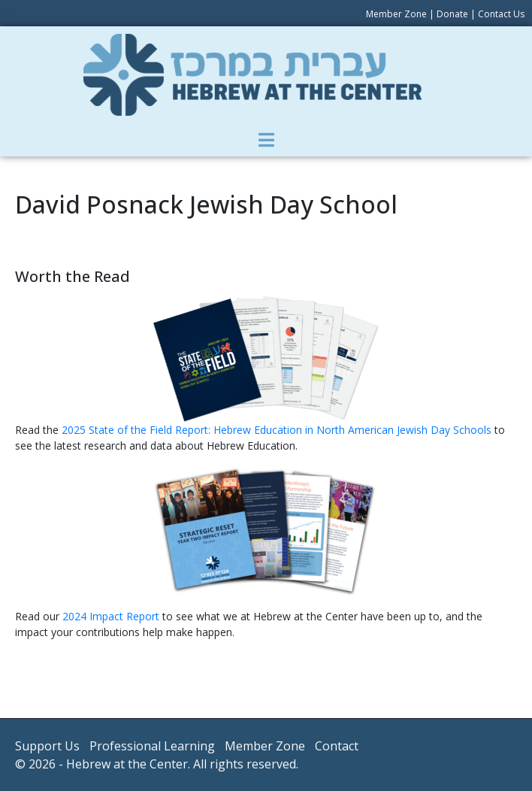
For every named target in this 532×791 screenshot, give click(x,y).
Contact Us (501, 14)
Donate (452, 14)
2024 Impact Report (111, 616)
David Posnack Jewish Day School (206, 204)
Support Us (47, 746)
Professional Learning (152, 746)
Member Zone (396, 14)
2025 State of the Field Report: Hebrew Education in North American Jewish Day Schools (278, 430)
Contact (337, 746)
